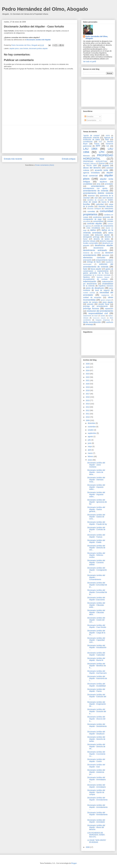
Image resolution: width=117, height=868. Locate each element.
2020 (88, 384)
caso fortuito (24, 48)
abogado (106, 165)
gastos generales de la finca (96, 273)
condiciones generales (101, 217)
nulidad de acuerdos (92, 297)
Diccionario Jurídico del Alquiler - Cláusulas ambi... (96, 605)
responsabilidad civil (98, 313)
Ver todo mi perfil (90, 62)
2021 (88, 380)
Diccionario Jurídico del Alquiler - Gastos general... (96, 509)
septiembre (92, 433)
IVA (108, 146)
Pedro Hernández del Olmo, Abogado (45, 9)
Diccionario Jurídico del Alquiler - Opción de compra (96, 792)
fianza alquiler (96, 269)
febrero (91, 456)
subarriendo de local (90, 316)
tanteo (103, 316)
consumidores (98, 221)
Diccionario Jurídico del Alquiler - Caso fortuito (97, 626)
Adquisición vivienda (91, 138)
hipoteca (86, 277)
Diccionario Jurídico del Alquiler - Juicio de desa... (96, 472)
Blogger (74, 863)
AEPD (108, 136)
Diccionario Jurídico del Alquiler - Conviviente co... (96, 754)
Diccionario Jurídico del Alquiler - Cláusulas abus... (96, 612)
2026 (88, 364)
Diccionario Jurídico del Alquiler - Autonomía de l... (97, 679)
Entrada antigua (69, 159)
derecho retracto (89, 241)
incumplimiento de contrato (95, 279)
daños (93, 230)
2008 (88, 847)
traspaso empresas (103, 320)
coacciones (109, 209)
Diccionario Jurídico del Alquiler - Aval (96, 766)
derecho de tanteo (102, 239)
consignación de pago (92, 219)
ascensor (91, 196)
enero (90, 460)
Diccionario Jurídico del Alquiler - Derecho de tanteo (96, 739)
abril (90, 450)
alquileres (103, 182)
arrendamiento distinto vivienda (98, 193)
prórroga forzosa (91, 308)
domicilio (97, 253)
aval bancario (108, 198)
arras (98, 184)
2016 (88, 397)
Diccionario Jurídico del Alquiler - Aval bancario (97, 672)
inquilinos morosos (106, 286)
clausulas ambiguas (94, 209)
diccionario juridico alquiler (38, 48)
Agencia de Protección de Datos (98, 139)
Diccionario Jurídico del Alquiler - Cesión (96, 760)
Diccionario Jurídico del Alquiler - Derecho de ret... (96, 747)
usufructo (110, 322)
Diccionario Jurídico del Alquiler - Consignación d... (97, 570)
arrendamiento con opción (95, 188)
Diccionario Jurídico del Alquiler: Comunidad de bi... (97, 592)
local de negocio (102, 290)
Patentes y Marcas (90, 164)
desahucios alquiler (104, 245)
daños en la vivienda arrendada (98, 231)
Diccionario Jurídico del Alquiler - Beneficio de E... (97, 666)
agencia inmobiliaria (91, 173)
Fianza (97, 144)
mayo (90, 446)
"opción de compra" (91, 136)
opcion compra (106, 300)
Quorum (102, 163)
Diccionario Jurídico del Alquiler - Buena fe (96, 659)
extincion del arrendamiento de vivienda (98, 265)
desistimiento (98, 248)
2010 (88, 417)
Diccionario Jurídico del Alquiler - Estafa (96, 541)
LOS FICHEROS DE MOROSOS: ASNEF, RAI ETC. (96, 835)
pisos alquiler (108, 302)
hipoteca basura (103, 277)
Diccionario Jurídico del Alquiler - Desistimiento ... (97, 726)
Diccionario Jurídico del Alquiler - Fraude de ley (97, 523)
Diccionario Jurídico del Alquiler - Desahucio (96, 733)
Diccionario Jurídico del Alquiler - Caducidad (96, 654)
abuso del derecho (92, 168)
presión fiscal (104, 304)
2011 (88, 414)
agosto (91, 436)
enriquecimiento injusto (104, 260)
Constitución (88, 142)
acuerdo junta (101, 170)
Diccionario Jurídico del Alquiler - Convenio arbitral (96, 563)
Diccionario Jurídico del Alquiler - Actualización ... (97, 648)
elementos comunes (94, 258)
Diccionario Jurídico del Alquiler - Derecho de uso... (96, 548)
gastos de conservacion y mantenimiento (98, 270)
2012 (88, 410)
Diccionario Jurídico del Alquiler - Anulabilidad (97, 685)
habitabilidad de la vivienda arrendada (97, 275)
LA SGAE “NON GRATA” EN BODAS (97, 841)
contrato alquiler (95, 224)
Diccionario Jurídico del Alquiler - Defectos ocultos (96, 555)
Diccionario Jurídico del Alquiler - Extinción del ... (97, 697)
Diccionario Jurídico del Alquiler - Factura (96, 536)
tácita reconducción (92, 322)
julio (90, 440)
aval (96, 198)
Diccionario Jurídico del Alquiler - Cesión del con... (96, 620)
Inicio (42, 159)
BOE (107, 140)
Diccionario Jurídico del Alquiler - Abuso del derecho (96, 827)
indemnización (90, 281)
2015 (88, 400)
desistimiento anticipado (95, 250)
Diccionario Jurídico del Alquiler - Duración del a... (97, 711)
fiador (85, 269)
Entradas (89, 116)
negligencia (105, 295)
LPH (102, 152)
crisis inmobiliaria (93, 228)
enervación (87, 260)
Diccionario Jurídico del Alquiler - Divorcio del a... (96, 719)
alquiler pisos (14, 48)
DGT (100, 142)
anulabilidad (88, 184)
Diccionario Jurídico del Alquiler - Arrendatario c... (97, 780)
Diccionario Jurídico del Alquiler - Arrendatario (97, 786)
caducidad (100, 204)
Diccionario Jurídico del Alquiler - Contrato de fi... (96, 530)
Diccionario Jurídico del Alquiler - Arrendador (96, 821)
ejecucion (106, 255)
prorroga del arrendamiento (95, 306)
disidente (86, 253)
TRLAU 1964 (91, 165)
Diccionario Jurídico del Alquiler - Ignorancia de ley (97, 502)
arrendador (109, 184)
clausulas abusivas (106, 206)
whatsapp (89, 324)
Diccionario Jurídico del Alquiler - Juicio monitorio (96, 465)
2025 (88, 367)
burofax (87, 204)
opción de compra (90, 302)
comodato (91, 211)
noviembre (92, 427)
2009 (88, 420)
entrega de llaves (94, 262)
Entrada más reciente (13, 159)
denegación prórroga (91, 237)
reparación (109, 309)
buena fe (105, 202)
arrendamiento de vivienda (96, 191)
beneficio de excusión (96, 200)
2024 (88, 370)
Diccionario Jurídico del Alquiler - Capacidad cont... (96, 640)
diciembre (92, 423)
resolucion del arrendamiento (100, 311)
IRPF (98, 146)
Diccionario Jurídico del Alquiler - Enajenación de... (97, 704)
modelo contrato (89, 293)
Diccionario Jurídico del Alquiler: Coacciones (96, 599)
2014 (88, 404)
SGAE (111, 164)
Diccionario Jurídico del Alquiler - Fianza (96, 690)
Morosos (86, 156)
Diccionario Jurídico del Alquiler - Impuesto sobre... (96, 487)
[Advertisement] (40, 139)
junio (90, 443)
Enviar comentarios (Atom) (45, 165)
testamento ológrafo (99, 318)
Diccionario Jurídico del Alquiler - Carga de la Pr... (96, 633)
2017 (88, 394)
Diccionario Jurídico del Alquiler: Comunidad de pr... (97, 585)
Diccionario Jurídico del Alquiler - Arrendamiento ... (97, 800)
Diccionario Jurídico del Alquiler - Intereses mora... (96, 480)
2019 (88, 387)
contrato (110, 221)
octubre (91, 430)
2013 (88, 407)
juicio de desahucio (95, 288)
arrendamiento (98, 186)
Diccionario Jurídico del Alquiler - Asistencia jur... (96, 772)
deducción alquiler (102, 235)
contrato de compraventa (103, 226)
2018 (88, 390)
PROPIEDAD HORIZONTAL (98, 157)
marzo (90, 453)
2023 (88, 374)
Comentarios (90, 120)
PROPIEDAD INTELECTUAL (95, 161)
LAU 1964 (90, 149)
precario (90, 304)
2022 (88, 377)
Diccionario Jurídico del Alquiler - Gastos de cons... (96, 517)
